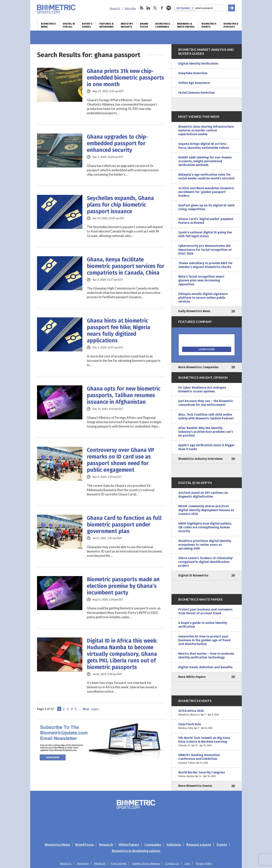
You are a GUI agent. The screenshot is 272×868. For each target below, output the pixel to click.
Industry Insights (127, 25)
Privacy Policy (204, 863)
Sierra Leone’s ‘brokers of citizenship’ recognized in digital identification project (206, 562)
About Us (115, 8)
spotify (169, 8)
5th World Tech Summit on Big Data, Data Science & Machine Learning (207, 742)
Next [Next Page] (86, 709)
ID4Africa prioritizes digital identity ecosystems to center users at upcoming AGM (205, 545)
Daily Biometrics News (194, 311)
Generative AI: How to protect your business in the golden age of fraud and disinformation (204, 640)
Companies (153, 844)
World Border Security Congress (207, 774)
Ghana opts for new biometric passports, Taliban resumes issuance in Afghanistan (124, 395)
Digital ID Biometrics (193, 575)
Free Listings (119, 863)
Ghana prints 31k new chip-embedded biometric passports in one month (126, 78)
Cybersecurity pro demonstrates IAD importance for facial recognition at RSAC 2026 (205, 250)
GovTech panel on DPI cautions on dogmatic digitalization (203, 495)
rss (141, 8)
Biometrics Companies (163, 25)
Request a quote (199, 844)
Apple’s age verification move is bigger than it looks (206, 447)
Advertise (83, 863)
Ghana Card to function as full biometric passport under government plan (124, 525)
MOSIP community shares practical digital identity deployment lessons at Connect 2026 (206, 510)
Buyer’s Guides (87, 25)
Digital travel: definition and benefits (205, 667)
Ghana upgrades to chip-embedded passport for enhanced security (117, 143)
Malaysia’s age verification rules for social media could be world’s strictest (206, 176)
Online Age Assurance (194, 83)
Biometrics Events (209, 25)
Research (106, 844)
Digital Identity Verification (198, 64)
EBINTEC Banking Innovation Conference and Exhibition (207, 759)
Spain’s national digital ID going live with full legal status (205, 234)
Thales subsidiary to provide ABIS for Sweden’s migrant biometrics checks (206, 265)
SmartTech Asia (207, 726)
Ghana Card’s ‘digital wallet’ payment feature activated (206, 221)
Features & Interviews (107, 25)
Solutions (174, 844)
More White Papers (192, 677)
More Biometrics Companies (198, 367)
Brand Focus (144, 25)
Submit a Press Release (146, 863)
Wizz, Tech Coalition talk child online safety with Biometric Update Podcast (206, 416)
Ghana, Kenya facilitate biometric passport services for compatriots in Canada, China (126, 266)
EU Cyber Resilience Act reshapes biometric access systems (202, 389)
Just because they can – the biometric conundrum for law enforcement (206, 403)
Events (222, 844)
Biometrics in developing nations (136, 851)
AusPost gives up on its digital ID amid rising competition (206, 207)
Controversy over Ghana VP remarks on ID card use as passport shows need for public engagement (121, 460)
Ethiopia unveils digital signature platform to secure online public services (203, 298)
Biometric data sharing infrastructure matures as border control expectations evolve (206, 130)
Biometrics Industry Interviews (201, 459)
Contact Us (172, 863)
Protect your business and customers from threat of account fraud (205, 611)
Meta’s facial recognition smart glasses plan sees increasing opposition (201, 280)
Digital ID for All (69, 25)
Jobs (187, 863)
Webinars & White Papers (186, 25)
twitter (155, 8)
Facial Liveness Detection (197, 93)
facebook (162, 8)
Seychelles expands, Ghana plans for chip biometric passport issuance (120, 205)
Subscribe (130, 8)
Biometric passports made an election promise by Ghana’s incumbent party (123, 586)
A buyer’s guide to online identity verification (203, 625)
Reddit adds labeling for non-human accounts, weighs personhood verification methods (205, 161)
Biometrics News (48, 25)
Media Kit (100, 863)
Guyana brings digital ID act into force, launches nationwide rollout (204, 146)
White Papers (129, 844)
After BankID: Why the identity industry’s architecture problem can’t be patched (206, 432)
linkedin (148, 8)
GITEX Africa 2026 (207, 713)
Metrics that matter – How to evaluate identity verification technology (206, 655)
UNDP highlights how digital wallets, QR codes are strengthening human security (205, 527)
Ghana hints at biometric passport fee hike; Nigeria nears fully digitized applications (119, 331)
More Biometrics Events (195, 786)
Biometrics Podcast (231, 25)
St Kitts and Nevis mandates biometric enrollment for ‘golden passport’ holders (206, 192)
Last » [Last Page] (95, 709)
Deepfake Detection (193, 73)
